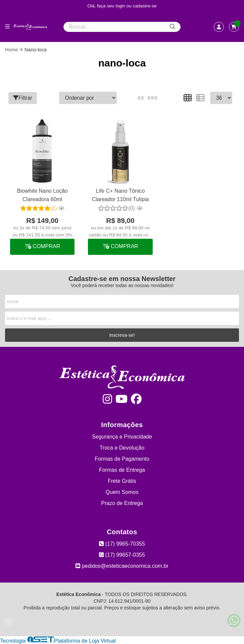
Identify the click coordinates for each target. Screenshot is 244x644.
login (121, 6)
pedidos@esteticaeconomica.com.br (122, 566)
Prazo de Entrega (122, 503)
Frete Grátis (122, 481)
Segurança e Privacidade (122, 437)
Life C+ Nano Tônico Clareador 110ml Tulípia (120, 195)
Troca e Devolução (122, 448)
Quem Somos (122, 492)
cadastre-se (145, 6)
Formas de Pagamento (122, 459)
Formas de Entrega (122, 470)
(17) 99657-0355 (122, 555)
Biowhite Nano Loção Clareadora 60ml (42, 195)
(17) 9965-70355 (122, 544)
